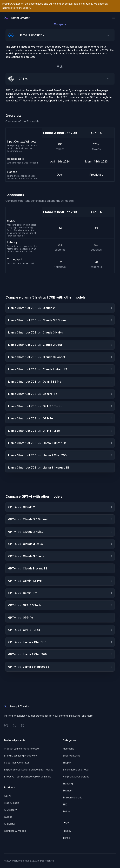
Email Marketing (72, 756)
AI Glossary (10, 810)
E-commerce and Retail (76, 770)
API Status (10, 824)
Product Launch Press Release (21, 749)
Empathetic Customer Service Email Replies (29, 770)
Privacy (67, 831)
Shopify (67, 763)
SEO (65, 804)
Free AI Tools (12, 803)
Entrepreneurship (73, 797)
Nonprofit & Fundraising (76, 777)
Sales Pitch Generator (17, 763)
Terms (66, 838)
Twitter (67, 811)
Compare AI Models (15, 831)
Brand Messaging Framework (21, 756)
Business (68, 791)
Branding (68, 784)
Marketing (68, 749)
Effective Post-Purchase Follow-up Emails (28, 777)
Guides (8, 817)
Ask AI (8, 796)
